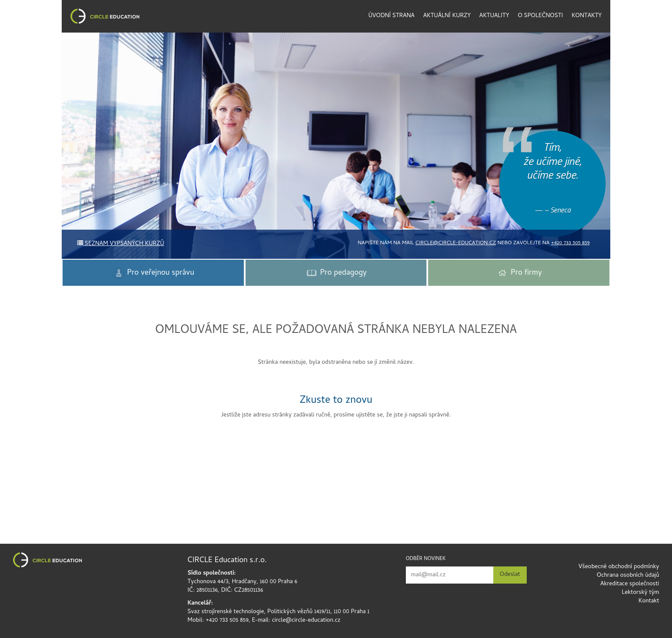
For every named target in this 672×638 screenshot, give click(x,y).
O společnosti (540, 16)
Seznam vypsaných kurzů (121, 244)
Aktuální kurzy (447, 16)
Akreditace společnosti (630, 584)
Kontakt (649, 601)
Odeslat (510, 575)
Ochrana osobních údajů (628, 576)
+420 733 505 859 (570, 243)
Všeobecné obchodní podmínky (619, 567)
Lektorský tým (640, 593)
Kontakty (587, 16)
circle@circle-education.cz (456, 243)
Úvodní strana (392, 16)
